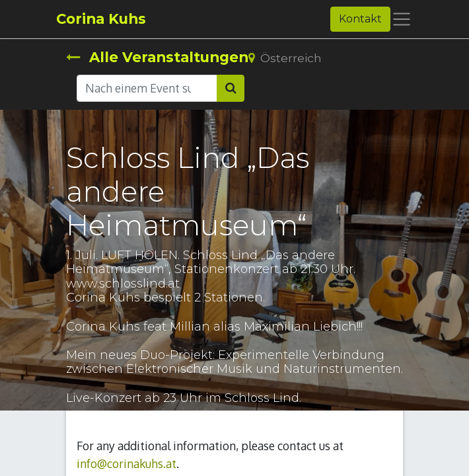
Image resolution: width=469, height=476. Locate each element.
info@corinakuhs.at (126, 463)
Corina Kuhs (101, 19)
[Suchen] (231, 88)
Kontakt (360, 19)
